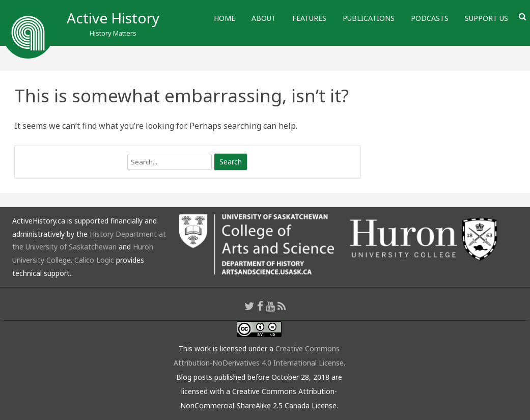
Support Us (486, 18)
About (264, 18)
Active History (113, 18)
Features (309, 18)
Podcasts (430, 18)
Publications (369, 18)
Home (225, 18)
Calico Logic (94, 260)
